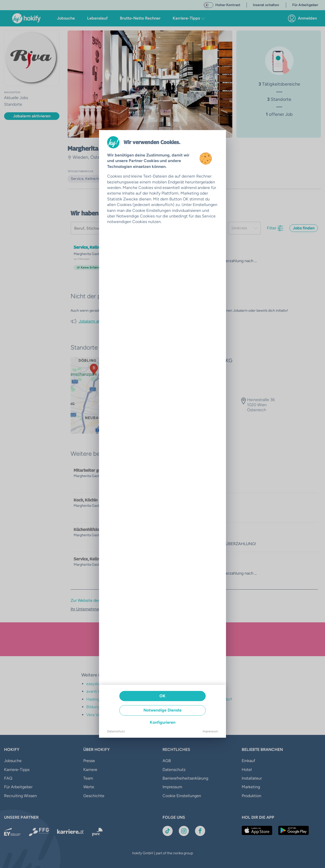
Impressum (210, 731)
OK (162, 696)
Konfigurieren (163, 722)
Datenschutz (116, 731)
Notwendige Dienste (162, 710)
